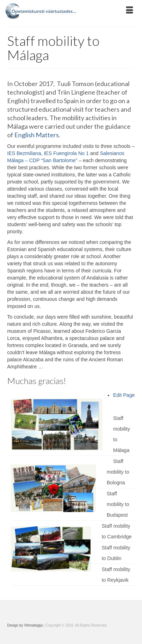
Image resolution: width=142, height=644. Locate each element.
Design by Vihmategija (25, 625)
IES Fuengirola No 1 (66, 153)
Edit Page (124, 395)
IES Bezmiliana (24, 153)
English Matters (37, 135)
